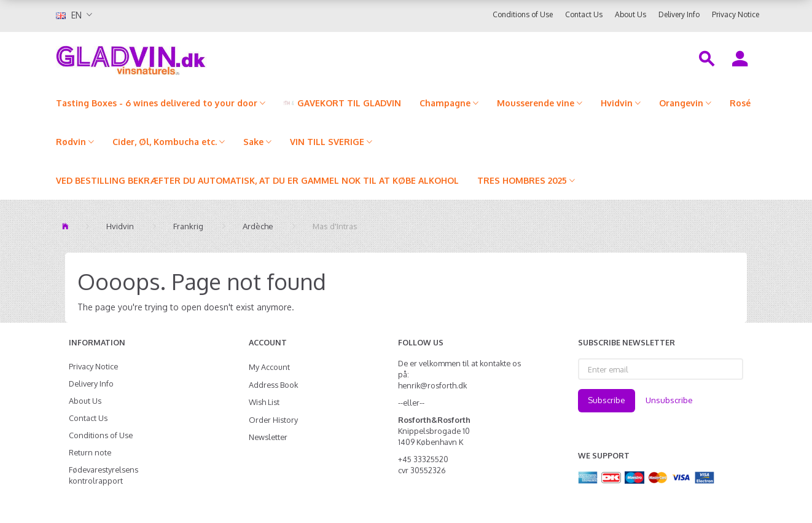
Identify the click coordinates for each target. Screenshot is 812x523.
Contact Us (584, 14)
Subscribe (607, 400)
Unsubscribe (669, 400)
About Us (630, 14)
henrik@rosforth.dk (432, 385)
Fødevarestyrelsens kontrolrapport (103, 475)
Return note (90, 452)
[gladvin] (182, 58)
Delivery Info (679, 14)
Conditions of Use (523, 14)
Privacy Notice (736, 14)
